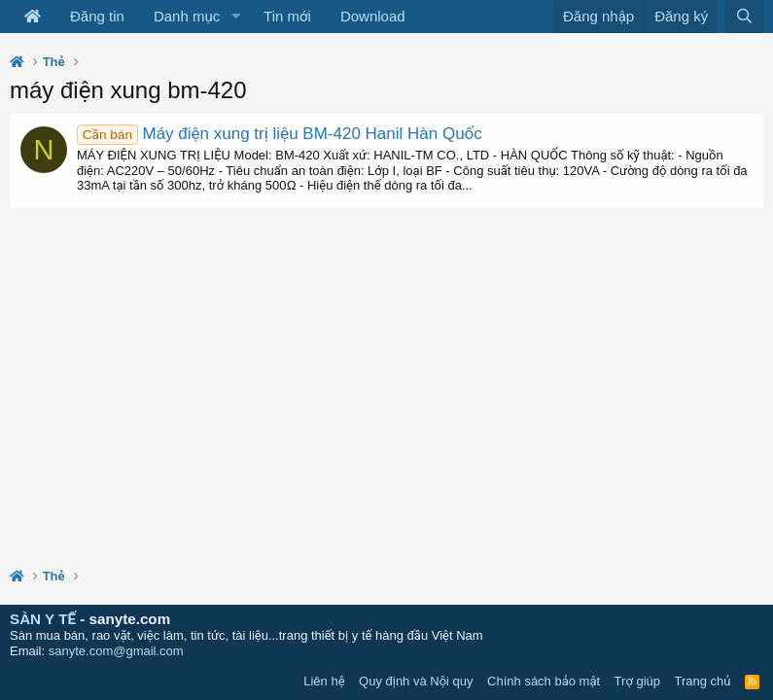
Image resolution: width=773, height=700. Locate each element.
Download (373, 16)
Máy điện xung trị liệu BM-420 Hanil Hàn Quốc (280, 134)
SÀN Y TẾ (43, 619)
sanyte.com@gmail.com (116, 651)
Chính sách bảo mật (544, 681)
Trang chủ (703, 681)
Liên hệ (324, 681)
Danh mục (187, 16)
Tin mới (287, 16)
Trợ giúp (637, 681)
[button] (235, 17)
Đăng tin (97, 16)
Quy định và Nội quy (416, 681)
